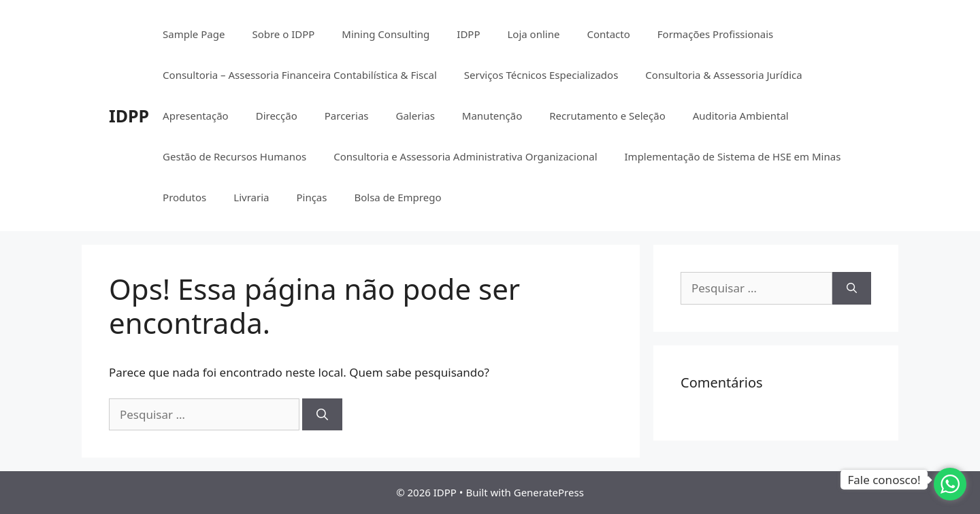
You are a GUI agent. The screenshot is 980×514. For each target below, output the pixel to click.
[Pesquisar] (322, 415)
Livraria (251, 197)
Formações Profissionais (715, 34)
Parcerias (347, 116)
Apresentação (196, 116)
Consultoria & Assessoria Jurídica (723, 75)
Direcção (277, 116)
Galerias (415, 116)
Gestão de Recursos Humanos (234, 156)
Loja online (533, 34)
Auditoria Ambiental (741, 116)
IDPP (129, 116)
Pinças (311, 197)
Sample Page (194, 34)
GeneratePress (549, 492)
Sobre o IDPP (283, 34)
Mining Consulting (386, 34)
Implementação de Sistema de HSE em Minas (733, 156)
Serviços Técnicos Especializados (541, 75)
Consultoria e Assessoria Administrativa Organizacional (465, 156)
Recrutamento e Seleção (607, 116)
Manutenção (492, 116)
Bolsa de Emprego (397, 197)
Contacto (608, 34)
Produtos (184, 197)
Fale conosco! (884, 480)
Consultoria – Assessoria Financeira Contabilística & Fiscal (300, 75)
